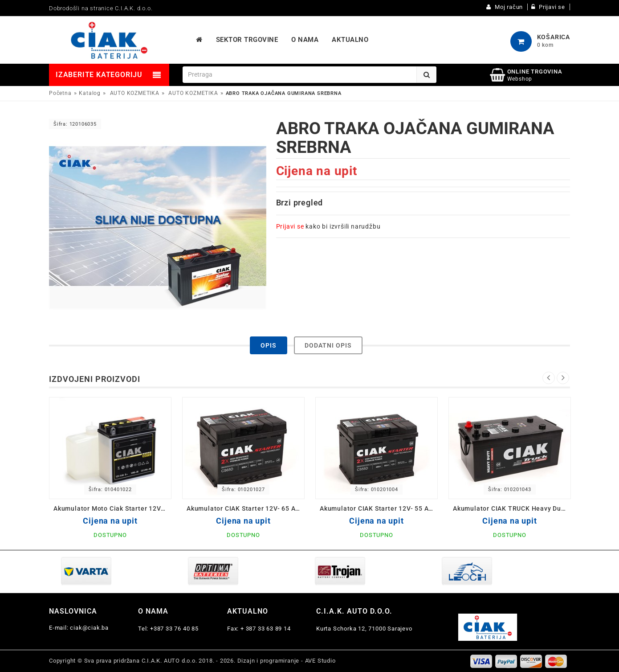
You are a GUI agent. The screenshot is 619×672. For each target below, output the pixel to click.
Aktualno (248, 611)
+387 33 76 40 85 (174, 629)
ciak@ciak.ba (89, 628)
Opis (269, 345)
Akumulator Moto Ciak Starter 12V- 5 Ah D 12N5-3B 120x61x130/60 (112, 508)
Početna (60, 93)
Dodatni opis (328, 345)
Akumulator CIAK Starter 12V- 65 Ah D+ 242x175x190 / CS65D (246, 508)
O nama (153, 611)
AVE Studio (320, 661)
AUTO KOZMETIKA (135, 93)
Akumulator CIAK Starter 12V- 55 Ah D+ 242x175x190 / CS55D (379, 508)
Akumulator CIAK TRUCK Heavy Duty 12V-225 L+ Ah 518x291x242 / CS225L (512, 508)
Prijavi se (290, 226)
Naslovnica (73, 611)
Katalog (90, 93)
